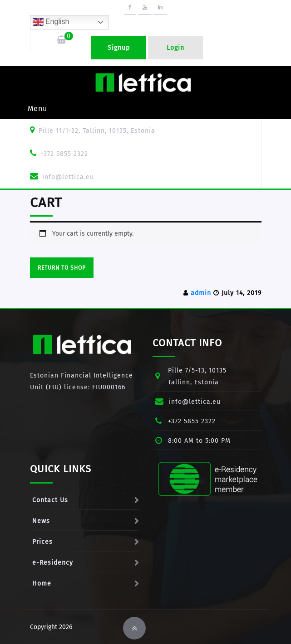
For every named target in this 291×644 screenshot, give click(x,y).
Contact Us (50, 500)
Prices (42, 542)
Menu (37, 109)
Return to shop (62, 268)
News (41, 521)
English (51, 22)
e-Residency (53, 563)
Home (42, 583)
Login (175, 48)
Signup (119, 48)
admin (201, 293)
